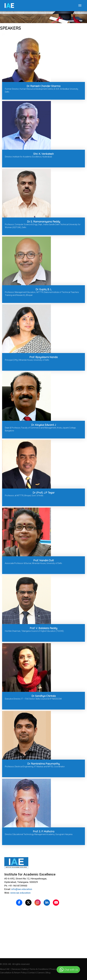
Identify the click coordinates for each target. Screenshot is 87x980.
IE (9, 6)
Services (16, 969)
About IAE (5, 969)
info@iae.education (22, 889)
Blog (48, 973)
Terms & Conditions (39, 969)
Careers (41, 973)
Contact (32, 973)
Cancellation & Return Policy (14, 973)
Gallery (25, 969)
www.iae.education (20, 893)
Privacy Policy (56, 969)
